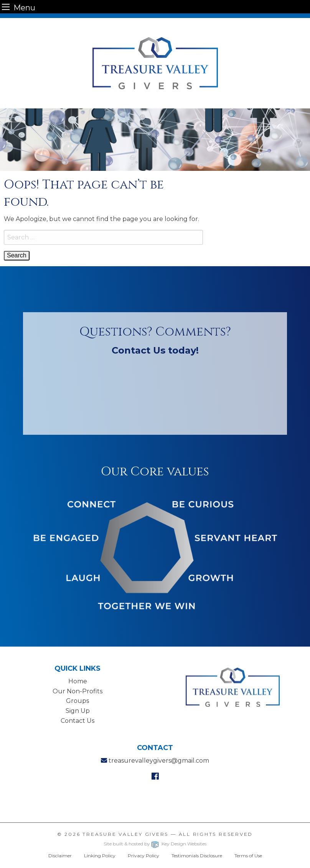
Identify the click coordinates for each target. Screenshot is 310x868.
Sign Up (78, 711)
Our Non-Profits (77, 691)
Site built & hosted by (155, 844)
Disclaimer (60, 856)
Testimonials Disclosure (197, 856)
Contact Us (77, 721)
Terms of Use (248, 856)
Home (78, 681)
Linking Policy (100, 856)
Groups (77, 701)
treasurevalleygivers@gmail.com (159, 761)
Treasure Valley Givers (125, 834)
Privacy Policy (143, 856)
